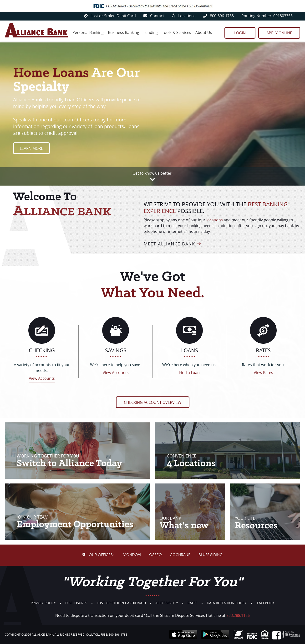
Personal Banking (88, 32)
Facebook (266, 603)
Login (240, 33)
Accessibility (167, 603)
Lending (151, 32)
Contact (154, 16)
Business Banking (124, 32)
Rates (192, 603)
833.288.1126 (238, 615)
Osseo (155, 555)
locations (215, 220)
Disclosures (76, 603)
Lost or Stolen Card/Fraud (121, 603)
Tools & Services (177, 32)
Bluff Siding (211, 555)
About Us (204, 32)
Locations (184, 16)
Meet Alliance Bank (169, 244)
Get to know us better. (152, 173)
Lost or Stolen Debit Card (110, 16)
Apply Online (279, 33)
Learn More (31, 148)
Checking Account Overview (153, 402)
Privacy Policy (43, 603)
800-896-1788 (219, 16)
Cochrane (180, 555)
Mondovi (132, 555)
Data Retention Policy (227, 603)
